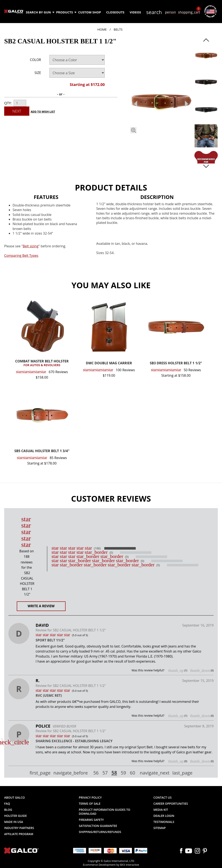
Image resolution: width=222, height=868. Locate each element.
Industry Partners (19, 828)
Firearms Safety (91, 820)
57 (105, 773)
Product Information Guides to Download (104, 812)
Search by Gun (40, 12)
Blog (8, 810)
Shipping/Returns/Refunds (100, 832)
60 (132, 773)
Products (66, 12)
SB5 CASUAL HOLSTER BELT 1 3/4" (42, 451)
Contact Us (163, 797)
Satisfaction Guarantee (98, 826)
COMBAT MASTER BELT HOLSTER (42, 363)
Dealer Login (164, 816)
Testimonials (164, 822)
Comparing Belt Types (21, 256)
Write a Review (41, 606)
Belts (118, 29)
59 (123, 773)
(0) (111, 553)
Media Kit (161, 810)
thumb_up (176, 671)
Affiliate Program (19, 834)
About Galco (14, 797)
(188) (97, 548)
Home (102, 29)
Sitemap (160, 828)
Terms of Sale (90, 804)
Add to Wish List (43, 112)
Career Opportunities (171, 804)
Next (17, 111)
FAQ (7, 804)
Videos (135, 12)
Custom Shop (90, 12)
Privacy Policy (90, 797)
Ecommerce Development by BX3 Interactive (111, 865)
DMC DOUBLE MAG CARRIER (109, 363)
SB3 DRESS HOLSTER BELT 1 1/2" (176, 363)
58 (114, 773)
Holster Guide (15, 816)
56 (96, 773)
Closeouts (115, 12)
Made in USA (14, 822)
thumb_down (200, 671)
